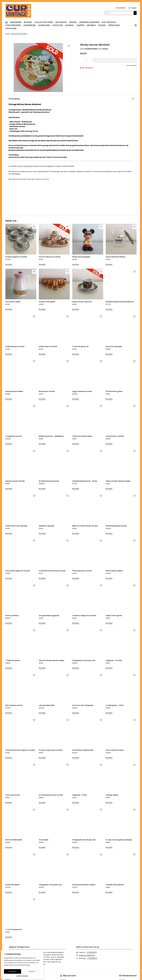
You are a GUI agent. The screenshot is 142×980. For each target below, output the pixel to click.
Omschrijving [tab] (71, 99)
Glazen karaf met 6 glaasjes (16, 413)
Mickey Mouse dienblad (19, 34)
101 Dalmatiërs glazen (114, 278)
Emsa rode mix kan (13, 682)
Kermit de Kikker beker (14, 727)
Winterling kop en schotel (82, 458)
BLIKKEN (28, 22)
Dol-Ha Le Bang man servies (50, 144)
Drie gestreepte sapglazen (49, 502)
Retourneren (124, 870)
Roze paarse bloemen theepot (84, 772)
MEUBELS (91, 25)
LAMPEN (80, 25)
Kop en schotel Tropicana (82, 188)
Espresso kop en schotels (15, 368)
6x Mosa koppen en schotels (16, 144)
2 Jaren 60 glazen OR (80, 233)
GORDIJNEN (44, 25)
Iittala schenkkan (12, 502)
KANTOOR (58, 25)
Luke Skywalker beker (47, 592)
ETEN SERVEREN (13, 25)
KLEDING (69, 25)
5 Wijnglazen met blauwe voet (84, 727)
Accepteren (13, 971)
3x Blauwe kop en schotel (15, 233)
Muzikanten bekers (13, 772)
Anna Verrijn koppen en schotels (18, 458)
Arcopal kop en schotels (115, 323)
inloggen (133, 8)
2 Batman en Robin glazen (82, 323)
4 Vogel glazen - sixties (115, 592)
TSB (135, 892)
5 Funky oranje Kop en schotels (51, 637)
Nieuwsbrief (64, 877)
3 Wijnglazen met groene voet (50, 772)
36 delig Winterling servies (49, 368)
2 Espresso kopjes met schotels (84, 502)
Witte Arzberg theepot (114, 458)
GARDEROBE (29, 25)
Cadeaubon (10, 870)
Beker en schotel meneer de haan (85, 413)
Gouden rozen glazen (47, 188)
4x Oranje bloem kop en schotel (51, 682)
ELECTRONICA (109, 22)
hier (29, 965)
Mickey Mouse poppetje (81, 144)
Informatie (11, 28)
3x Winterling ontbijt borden (83, 637)
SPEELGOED (114, 25)
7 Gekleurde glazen (13, 547)
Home (7, 34)
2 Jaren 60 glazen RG (14, 816)
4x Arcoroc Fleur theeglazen (83, 592)
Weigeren (32, 971)
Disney (105, 49)
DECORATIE (61, 22)
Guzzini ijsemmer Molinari (116, 144)
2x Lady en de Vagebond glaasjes (119, 727)
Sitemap (122, 873)
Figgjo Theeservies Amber (82, 278)
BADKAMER (16, 22)
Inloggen (63, 867)
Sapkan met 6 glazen (114, 502)
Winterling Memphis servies (116, 413)
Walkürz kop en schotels (48, 233)
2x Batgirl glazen (112, 682)
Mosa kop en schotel (47, 278)
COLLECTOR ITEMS (44, 22)
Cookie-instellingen (22, 976)
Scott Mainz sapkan (13, 188)
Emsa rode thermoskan (115, 637)
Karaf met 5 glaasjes (114, 233)
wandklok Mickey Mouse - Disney (85, 368)
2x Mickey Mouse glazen (115, 772)
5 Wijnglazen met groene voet (84, 547)
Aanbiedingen (10, 873)
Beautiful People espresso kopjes (52, 547)
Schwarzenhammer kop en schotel (52, 458)
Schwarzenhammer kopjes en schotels (20, 637)
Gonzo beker (44, 727)
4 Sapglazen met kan (14, 323)
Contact (122, 867)
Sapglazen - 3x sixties (114, 547)
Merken (8, 867)
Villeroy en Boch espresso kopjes (118, 368)
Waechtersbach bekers (14, 278)
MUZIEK (102, 25)
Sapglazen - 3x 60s (80, 682)
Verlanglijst (64, 873)
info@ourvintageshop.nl (87, 842)
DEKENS (73, 22)
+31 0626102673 (91, 839)
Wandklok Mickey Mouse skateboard (120, 188)
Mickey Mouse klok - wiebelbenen (51, 323)
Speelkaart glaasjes (47, 413)
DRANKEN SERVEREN (89, 22)
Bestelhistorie (65, 870)
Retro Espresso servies (14, 592)
